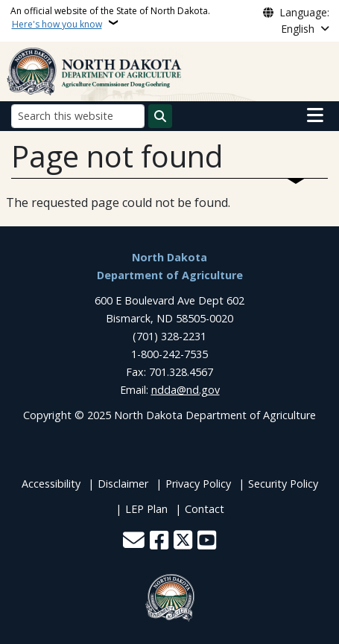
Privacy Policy (198, 484)
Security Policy (283, 484)
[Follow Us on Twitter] (183, 542)
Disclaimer (123, 484)
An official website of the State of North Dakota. (110, 17)
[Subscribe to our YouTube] (207, 542)
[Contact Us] (134, 542)
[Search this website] (78, 116)
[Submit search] (160, 116)
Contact (205, 509)
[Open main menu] (315, 115)
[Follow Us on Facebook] (159, 542)
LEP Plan (146, 509)
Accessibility (51, 484)
